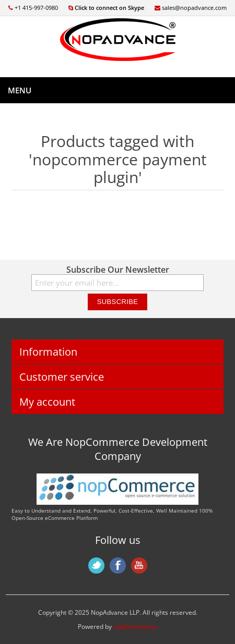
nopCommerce (135, 627)
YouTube (139, 566)
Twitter (96, 566)
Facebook (118, 566)
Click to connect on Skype (106, 8)
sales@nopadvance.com (191, 8)
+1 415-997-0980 (33, 8)
